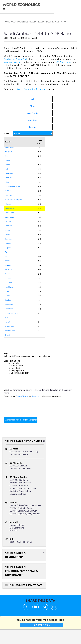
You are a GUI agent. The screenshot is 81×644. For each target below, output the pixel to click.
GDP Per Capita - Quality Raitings (25, 514)
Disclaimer (36, 396)
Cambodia (9, 300)
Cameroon (9, 173)
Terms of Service (22, 396)
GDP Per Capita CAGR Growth (23, 511)
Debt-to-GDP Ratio (56, 22)
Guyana (8, 265)
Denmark (8, 226)
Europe (33, 127)
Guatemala (9, 283)
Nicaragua (9, 204)
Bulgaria (8, 248)
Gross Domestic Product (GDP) (24, 452)
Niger (7, 182)
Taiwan (8, 274)
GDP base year (64, 62)
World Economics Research (31, 89)
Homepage (9, 22)
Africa (33, 106)
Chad (7, 291)
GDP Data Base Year (19, 486)
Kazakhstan (9, 287)
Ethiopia (8, 165)
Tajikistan (8, 269)
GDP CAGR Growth (18, 466)
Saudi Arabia (37, 22)
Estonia (8, 256)
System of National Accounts (23, 488)
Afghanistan (9, 326)
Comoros (8, 239)
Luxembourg (10, 217)
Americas (33, 120)
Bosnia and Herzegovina (14, 200)
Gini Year (14, 531)
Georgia (8, 221)
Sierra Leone (10, 213)
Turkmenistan (10, 331)
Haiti (7, 318)
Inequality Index (17, 525)
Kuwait (7, 322)
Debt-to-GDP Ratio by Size (21, 542)
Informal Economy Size (20, 483)
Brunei (7, 335)
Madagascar (9, 147)
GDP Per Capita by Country (22, 508)
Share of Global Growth (20, 469)
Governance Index (18, 494)
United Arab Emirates (13, 186)
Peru (7, 252)
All (33, 99)
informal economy (13, 62)
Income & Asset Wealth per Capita (25, 505)
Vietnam (8, 235)
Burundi (8, 278)
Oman (7, 156)
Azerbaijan (9, 304)
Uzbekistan (9, 195)
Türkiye (8, 261)
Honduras (9, 178)
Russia (7, 296)
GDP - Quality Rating (19, 480)
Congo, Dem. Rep (11, 313)
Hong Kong (9, 309)
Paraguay (8, 152)
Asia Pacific (33, 113)
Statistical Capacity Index (21, 491)
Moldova (8, 191)
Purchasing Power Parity (16, 59)
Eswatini (8, 243)
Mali (6, 169)
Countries (23, 22)
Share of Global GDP (19, 454)
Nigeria (8, 160)
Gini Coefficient (17, 528)
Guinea (8, 230)
